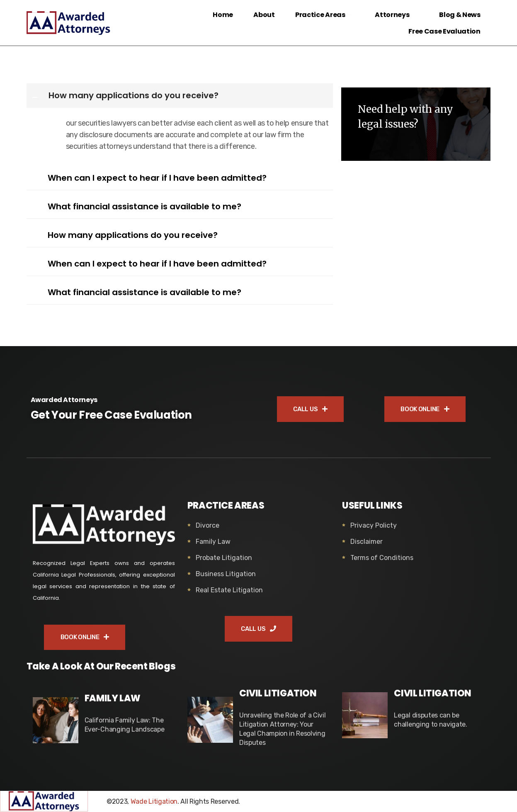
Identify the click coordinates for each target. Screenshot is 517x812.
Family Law (213, 542)
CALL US (310, 409)
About (264, 15)
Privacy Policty (374, 525)
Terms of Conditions (382, 558)
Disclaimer (367, 542)
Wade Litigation (154, 802)
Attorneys (397, 15)
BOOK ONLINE (425, 409)
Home (222, 15)
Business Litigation (226, 574)
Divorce (208, 525)
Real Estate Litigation (229, 590)
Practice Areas (325, 15)
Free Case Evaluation (444, 31)
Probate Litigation (224, 558)
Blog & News (460, 15)
